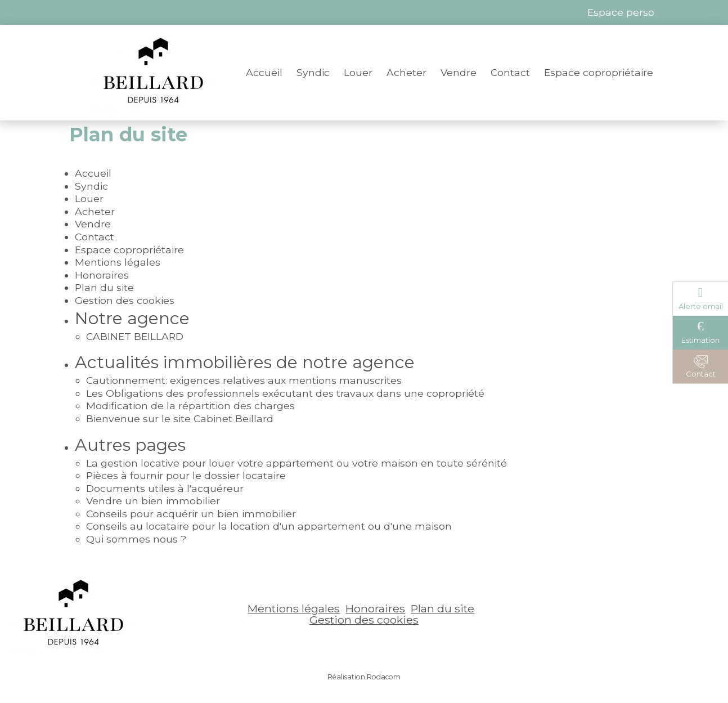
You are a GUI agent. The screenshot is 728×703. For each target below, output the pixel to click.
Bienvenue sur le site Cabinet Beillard (180, 418)
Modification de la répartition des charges (190, 406)
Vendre (459, 72)
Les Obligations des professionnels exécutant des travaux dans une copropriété (285, 393)
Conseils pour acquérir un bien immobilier (191, 514)
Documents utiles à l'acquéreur (165, 488)
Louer (358, 72)
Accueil (264, 72)
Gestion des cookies (125, 300)
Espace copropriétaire (599, 72)
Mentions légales (118, 262)
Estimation (700, 340)
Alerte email (701, 306)
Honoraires (102, 275)
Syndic (313, 72)
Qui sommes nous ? (136, 539)
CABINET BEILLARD (135, 336)
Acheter (406, 72)
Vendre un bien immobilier (153, 501)
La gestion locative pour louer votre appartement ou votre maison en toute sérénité (296, 463)
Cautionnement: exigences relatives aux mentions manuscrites (244, 380)
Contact (510, 72)
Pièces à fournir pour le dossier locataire (186, 475)
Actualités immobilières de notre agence (245, 362)
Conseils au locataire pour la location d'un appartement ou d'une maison (269, 526)
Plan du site (104, 287)
